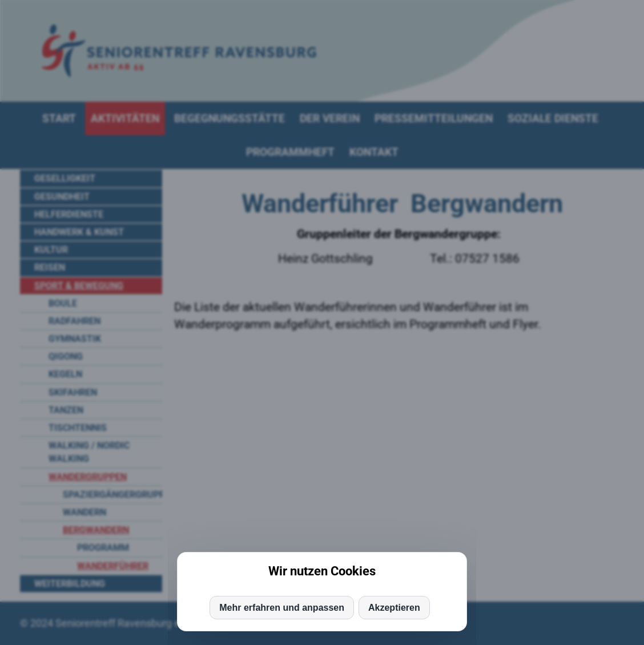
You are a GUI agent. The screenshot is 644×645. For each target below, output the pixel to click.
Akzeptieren (394, 608)
